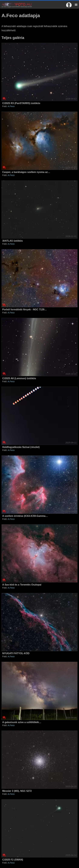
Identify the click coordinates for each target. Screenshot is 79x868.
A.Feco (11, 106)
